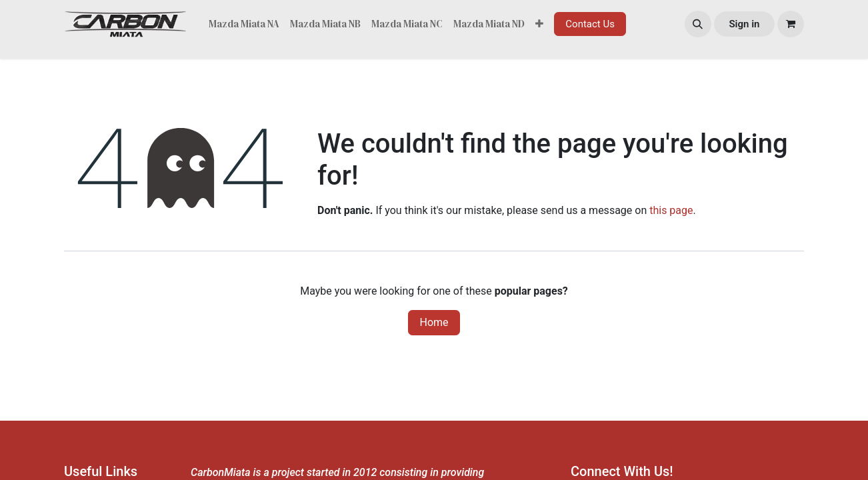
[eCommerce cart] (791, 24)
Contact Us (590, 24)
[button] (698, 24)
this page (671, 210)
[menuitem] (244, 24)
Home (434, 322)
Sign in (744, 24)
